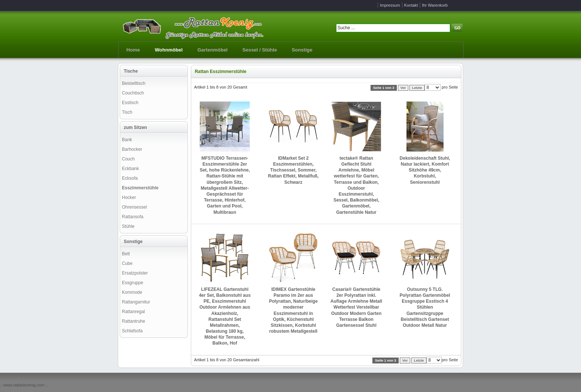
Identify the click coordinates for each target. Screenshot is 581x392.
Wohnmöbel (169, 50)
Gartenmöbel (213, 50)
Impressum (390, 5)
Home (133, 50)
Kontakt (411, 5)
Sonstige (302, 50)
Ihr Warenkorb (435, 5)
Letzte (417, 88)
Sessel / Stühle (260, 50)
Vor (403, 88)
